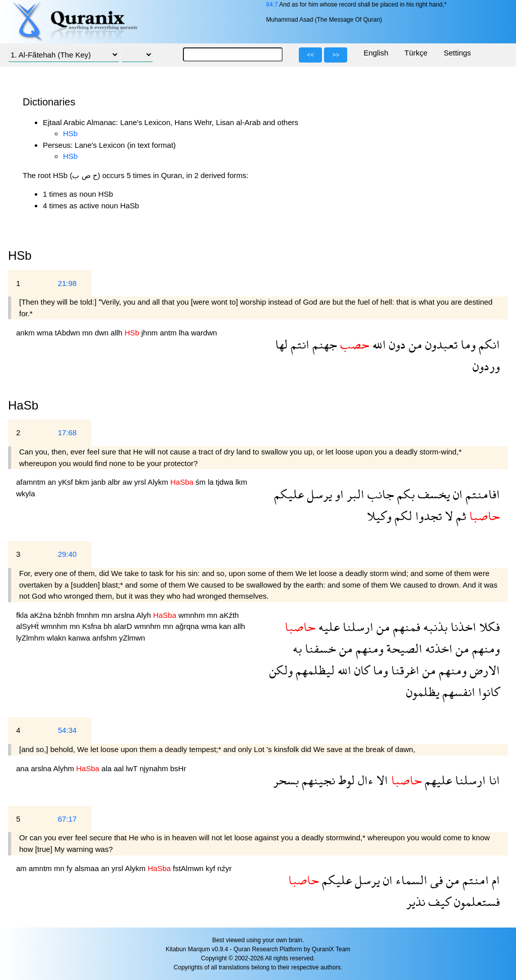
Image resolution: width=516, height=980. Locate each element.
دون (396, 344)
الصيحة (403, 648)
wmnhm (193, 615)
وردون (486, 366)
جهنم (323, 344)
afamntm (32, 482)
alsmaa (88, 868)
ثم (460, 516)
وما (467, 344)
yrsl (141, 482)
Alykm (159, 482)
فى (435, 880)
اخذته (437, 648)
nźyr (224, 868)
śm (202, 482)
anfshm (106, 638)
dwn (103, 333)
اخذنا (462, 627)
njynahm (155, 768)
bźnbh (65, 615)
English (376, 53)
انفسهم (457, 692)
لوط (345, 780)
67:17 (68, 819)
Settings (457, 53)
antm (169, 333)
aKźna (42, 615)
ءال (364, 780)
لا (447, 516)
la (212, 482)
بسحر (286, 780)
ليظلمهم (314, 670)
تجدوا (427, 516)
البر (354, 494)
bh (109, 626)
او (338, 494)
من (414, 344)
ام (494, 880)
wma (46, 333)
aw (128, 482)
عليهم (437, 780)
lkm (241, 482)
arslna (125, 615)
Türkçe (416, 53)
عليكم (289, 494)
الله (378, 344)
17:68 (68, 433)
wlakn (58, 638)
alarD (124, 626)
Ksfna (93, 626)
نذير (416, 902)
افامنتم (481, 494)
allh (118, 333)
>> (336, 55)
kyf (211, 868)
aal (119, 768)
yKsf (66, 482)
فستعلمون (475, 902)
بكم (404, 494)
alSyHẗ (28, 626)
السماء (410, 880)
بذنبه (434, 627)
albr (115, 482)
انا (493, 780)
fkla (23, 615)
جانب (379, 494)
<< (310, 55)
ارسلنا (357, 627)
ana (23, 768)
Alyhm (64, 768)
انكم (488, 344)
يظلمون (423, 692)
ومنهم (485, 648)
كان (361, 670)
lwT (133, 768)
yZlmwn (132, 638)
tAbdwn (69, 333)
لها (281, 344)
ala (107, 768)
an (53, 482)
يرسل (318, 494)
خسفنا (319, 648)
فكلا (488, 627)
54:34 (68, 730)
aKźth (229, 615)
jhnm (151, 333)
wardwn (204, 333)
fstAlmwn (189, 868)
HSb (70, 133)
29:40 (68, 554)
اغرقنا (404, 670)
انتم (299, 344)
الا (381, 780)
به (297, 648)
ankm (26, 333)
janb (100, 482)
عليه (328, 627)
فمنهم (405, 627)
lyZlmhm (31, 638)
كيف (438, 902)
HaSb (23, 405)
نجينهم (317, 780)
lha (185, 333)
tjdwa (225, 482)
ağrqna (188, 626)
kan (226, 626)
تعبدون (440, 344)
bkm (83, 482)
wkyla (26, 494)
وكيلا (379, 516)
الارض (483, 670)
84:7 (272, 5)
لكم (402, 516)
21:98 (68, 283)
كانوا (488, 692)
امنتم (474, 880)
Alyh (145, 615)
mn (88, 333)
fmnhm (89, 615)
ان (456, 494)
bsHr (178, 768)
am (22, 868)
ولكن (281, 670)
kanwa (80, 638)
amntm (41, 868)
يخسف (432, 494)
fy (71, 868)
